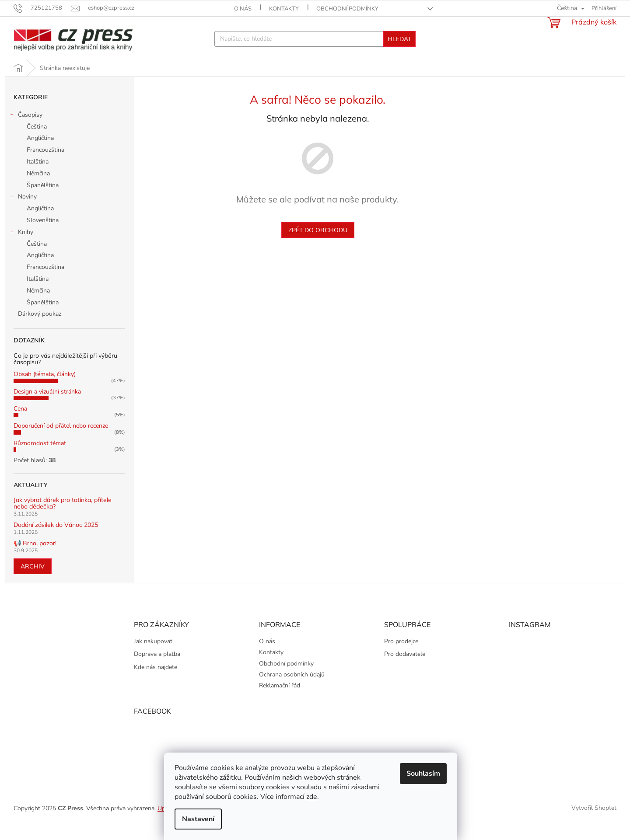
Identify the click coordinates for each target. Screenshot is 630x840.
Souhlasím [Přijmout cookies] (428, 774)
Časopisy (26, 130)
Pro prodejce (401, 655)
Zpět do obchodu (318, 244)
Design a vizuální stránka (47, 406)
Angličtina (40, 152)
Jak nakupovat (153, 655)
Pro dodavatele (405, 668)
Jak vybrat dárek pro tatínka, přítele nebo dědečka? (63, 518)
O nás (243, 9)
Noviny (23, 212)
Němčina (38, 187)
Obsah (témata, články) (45, 388)
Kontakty (284, 9)
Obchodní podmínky (347, 9)
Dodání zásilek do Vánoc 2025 (56, 539)
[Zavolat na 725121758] (42, 8)
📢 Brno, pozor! (35, 557)
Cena (20, 423)
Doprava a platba (157, 668)
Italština (38, 176)
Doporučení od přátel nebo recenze (61, 440)
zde (316, 797)
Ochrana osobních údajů (292, 688)
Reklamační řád (280, 699)
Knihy (21, 247)
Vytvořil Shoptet (594, 822)
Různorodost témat (40, 457)
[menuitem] (26, 66)
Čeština (37, 141)
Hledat (399, 39)
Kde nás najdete (156, 681)
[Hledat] (315, 39)
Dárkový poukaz (40, 328)
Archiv (33, 580)
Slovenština (43, 234)
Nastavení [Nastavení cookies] (203, 819)
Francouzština (45, 164)
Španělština (43, 199)
